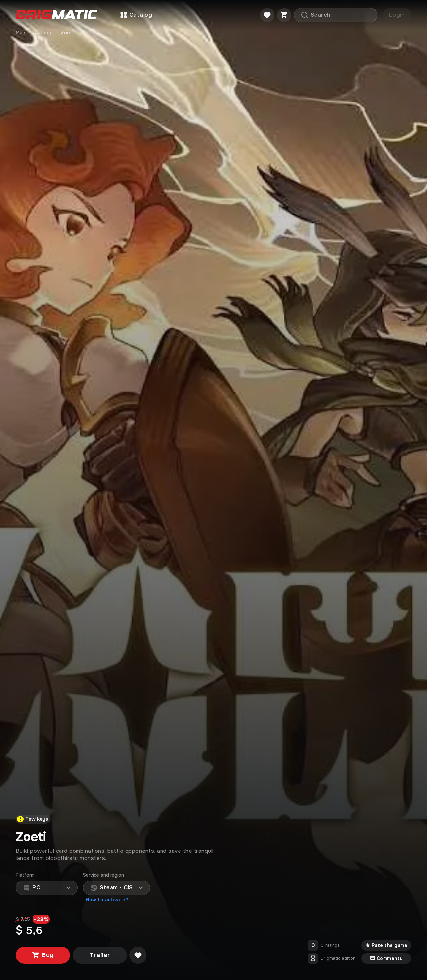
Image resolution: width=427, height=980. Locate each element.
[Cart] (284, 15)
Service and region (103, 875)
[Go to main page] (56, 15)
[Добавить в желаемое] (138, 955)
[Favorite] (267, 15)
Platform (25, 875)
